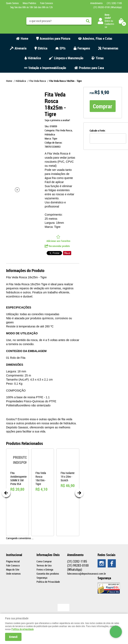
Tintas (100, 58)
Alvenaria (20, 48)
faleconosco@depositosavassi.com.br (87, 574)
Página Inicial (13, 561)
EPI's (63, 48)
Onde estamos (13, 574)
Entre (107, 21)
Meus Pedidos (29, 3)
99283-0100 (108, 7)
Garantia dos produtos (48, 574)
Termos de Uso (44, 565)
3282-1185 (114, 3)
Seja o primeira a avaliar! (57, 120)
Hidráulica (34, 58)
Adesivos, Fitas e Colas (97, 38)
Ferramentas (110, 48)
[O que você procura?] (88, 21)
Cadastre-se (110, 25)
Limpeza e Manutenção (69, 58)
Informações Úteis (48, 555)
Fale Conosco (47, 3)
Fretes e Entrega (45, 569)
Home (24, 38)
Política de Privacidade (48, 582)
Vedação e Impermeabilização (47, 68)
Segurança (42, 578)
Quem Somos (12, 3)
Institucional (14, 555)
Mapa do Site (13, 569)
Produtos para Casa (91, 68)
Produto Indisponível (17, 460)
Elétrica (42, 48)
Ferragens (84, 48)
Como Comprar (44, 561)
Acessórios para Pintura (55, 38)
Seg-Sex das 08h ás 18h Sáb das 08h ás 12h (31, 7)
